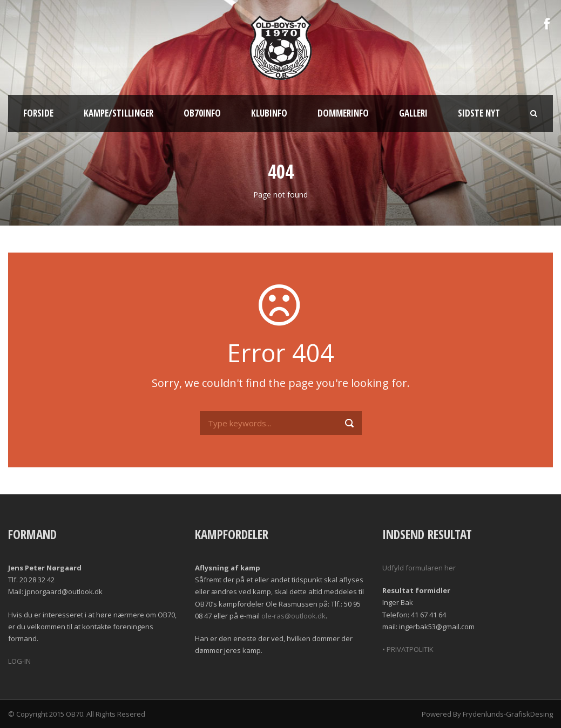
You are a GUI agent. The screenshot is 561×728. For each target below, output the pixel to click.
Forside (38, 113)
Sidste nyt (479, 113)
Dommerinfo (343, 113)
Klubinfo (269, 113)
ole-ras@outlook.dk (293, 616)
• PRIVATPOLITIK (408, 649)
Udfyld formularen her (419, 568)
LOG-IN (19, 661)
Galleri (413, 113)
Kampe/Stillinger (119, 113)
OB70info (202, 113)
